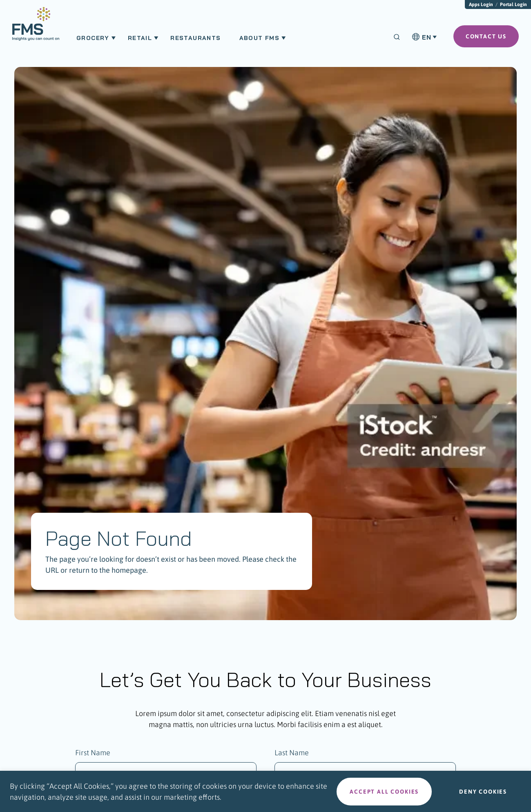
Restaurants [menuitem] (195, 38)
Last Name (292, 753)
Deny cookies (483, 792)
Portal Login (513, 4)
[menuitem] (36, 28)
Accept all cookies (384, 792)
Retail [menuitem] (140, 38)
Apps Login (481, 4)
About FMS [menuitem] (260, 38)
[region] (265, 791)
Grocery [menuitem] (93, 38)
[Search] (397, 37)
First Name (93, 753)
